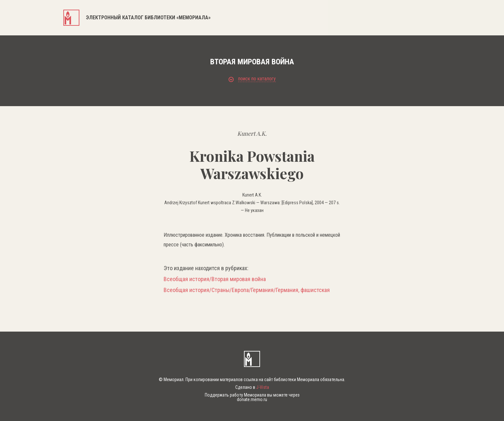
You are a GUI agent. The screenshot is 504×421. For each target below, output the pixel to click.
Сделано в (252, 387)
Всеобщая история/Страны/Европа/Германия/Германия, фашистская (247, 290)
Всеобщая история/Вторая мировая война (215, 279)
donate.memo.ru (252, 399)
